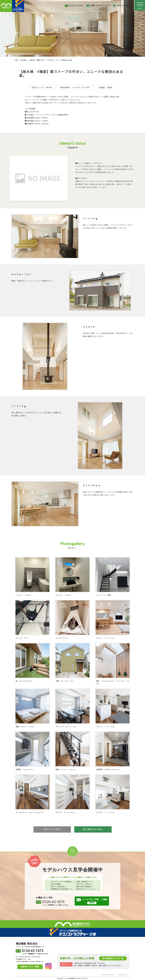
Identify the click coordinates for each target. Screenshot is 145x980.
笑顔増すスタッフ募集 (30, 967)
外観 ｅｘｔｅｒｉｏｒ (65, 681)
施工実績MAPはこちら (113, 958)
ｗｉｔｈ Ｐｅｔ (22, 638)
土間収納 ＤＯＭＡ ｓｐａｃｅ (108, 770)
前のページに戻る (52, 830)
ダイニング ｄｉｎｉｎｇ (66, 727)
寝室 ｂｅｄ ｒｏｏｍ (25, 727)
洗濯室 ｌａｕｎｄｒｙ (25, 770)
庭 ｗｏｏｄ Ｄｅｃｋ (24, 681)
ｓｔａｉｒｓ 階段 (103, 595)
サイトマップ (123, 975)
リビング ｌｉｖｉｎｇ (105, 638)
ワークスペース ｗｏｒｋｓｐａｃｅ (30, 812)
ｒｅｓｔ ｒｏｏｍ (23, 595)
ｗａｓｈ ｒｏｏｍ (63, 595)
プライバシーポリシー (109, 975)
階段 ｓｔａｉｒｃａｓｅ (66, 770)
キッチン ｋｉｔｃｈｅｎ (66, 812)
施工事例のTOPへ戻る (93, 830)
